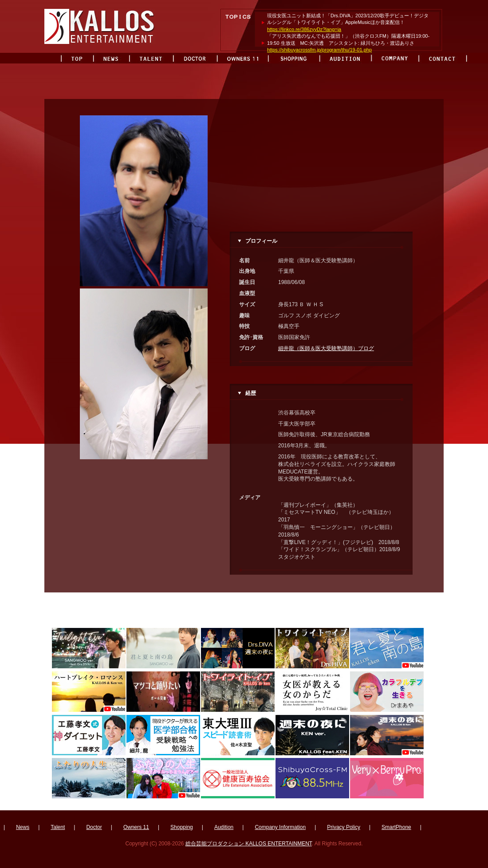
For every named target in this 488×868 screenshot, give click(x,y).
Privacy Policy (344, 827)
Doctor (94, 827)
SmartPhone (396, 827)
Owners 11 (136, 827)
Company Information (280, 827)
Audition (224, 827)
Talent (58, 827)
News (23, 827)
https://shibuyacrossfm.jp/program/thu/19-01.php (319, 50)
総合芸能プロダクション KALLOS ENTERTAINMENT (249, 844)
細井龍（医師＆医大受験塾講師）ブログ (326, 348)
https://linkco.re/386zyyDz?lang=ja (304, 29)
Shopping (182, 827)
